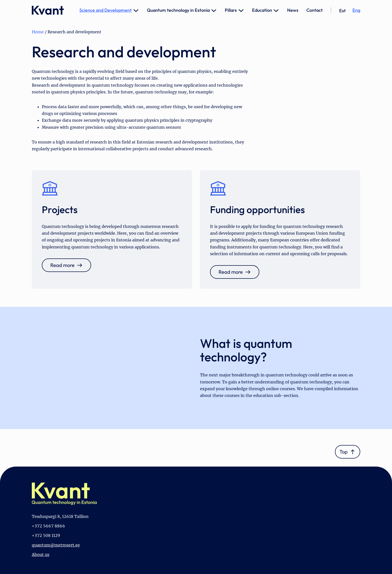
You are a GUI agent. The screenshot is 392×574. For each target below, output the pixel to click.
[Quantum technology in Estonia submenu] (214, 10)
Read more (62, 265)
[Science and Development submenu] (136, 10)
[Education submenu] (276, 10)
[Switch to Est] (342, 11)
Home (38, 32)
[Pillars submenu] (241, 10)
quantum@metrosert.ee (56, 545)
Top (344, 452)
